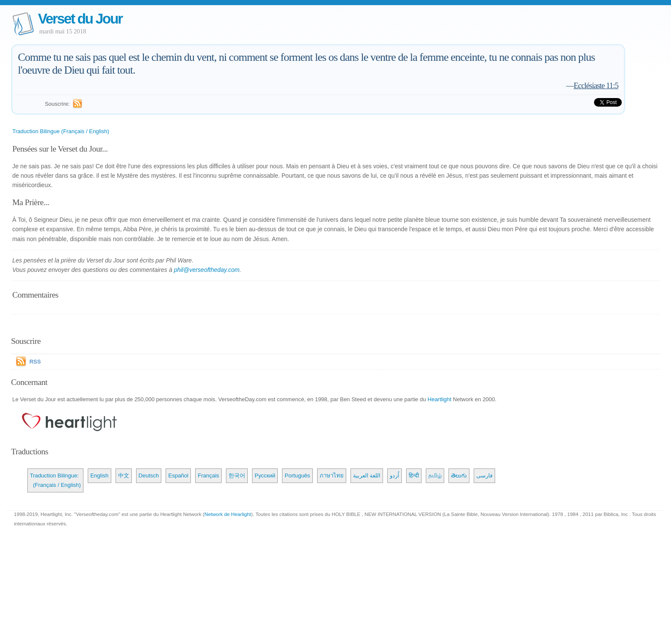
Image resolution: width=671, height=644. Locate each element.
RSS (35, 362)
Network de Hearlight (228, 514)
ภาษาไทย (332, 476)
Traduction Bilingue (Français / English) (61, 131)
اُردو (395, 476)
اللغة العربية (367, 476)
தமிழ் (435, 476)
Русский (265, 476)
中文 (124, 476)
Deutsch (149, 476)
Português (297, 476)
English (99, 476)
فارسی (484, 476)
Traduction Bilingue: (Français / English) (55, 480)
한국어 (237, 476)
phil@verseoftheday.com (206, 270)
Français (208, 476)
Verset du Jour (80, 19)
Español (178, 476)
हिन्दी (414, 476)
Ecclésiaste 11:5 (596, 85)
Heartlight (439, 399)
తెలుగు (459, 476)
